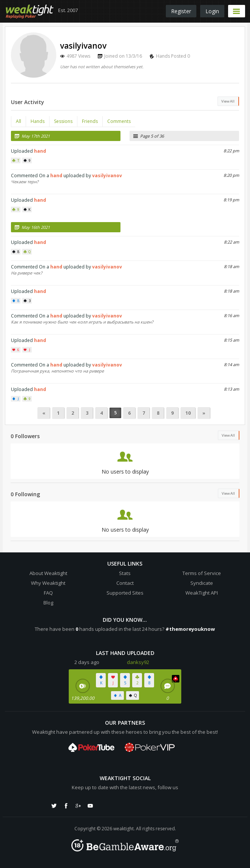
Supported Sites (125, 593)
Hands (38, 121)
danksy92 (138, 662)
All (19, 121)
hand (40, 151)
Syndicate (202, 583)
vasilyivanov (107, 176)
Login (212, 11)
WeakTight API (202, 593)
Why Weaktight (48, 583)
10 (188, 413)
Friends (90, 121)
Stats (125, 573)
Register (181, 11)
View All (228, 101)
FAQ (48, 593)
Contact (125, 583)
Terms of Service (202, 573)
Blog (48, 603)
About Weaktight (48, 573)
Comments (119, 121)
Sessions (63, 121)
